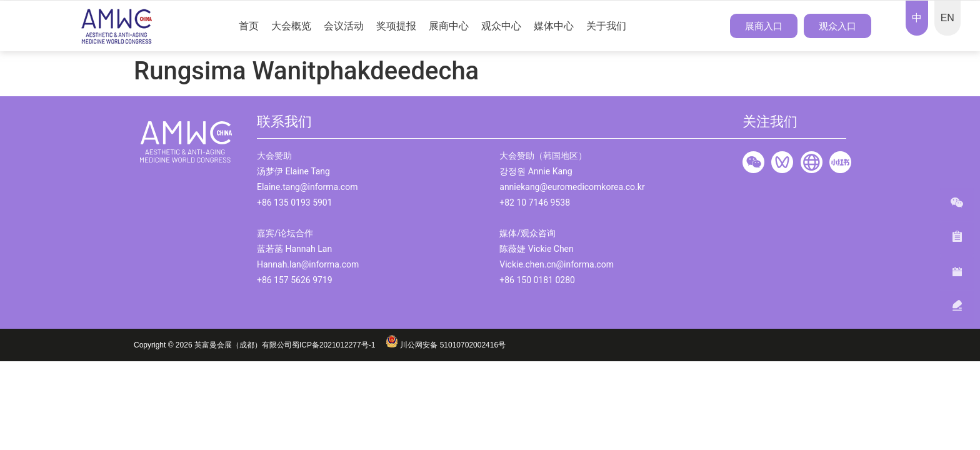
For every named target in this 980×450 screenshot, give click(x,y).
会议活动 (344, 26)
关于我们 (606, 26)
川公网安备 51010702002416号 (446, 345)
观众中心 (501, 26)
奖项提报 (396, 26)
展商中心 (449, 26)
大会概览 (291, 26)
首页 (249, 26)
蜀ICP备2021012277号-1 (339, 345)
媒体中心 (554, 26)
